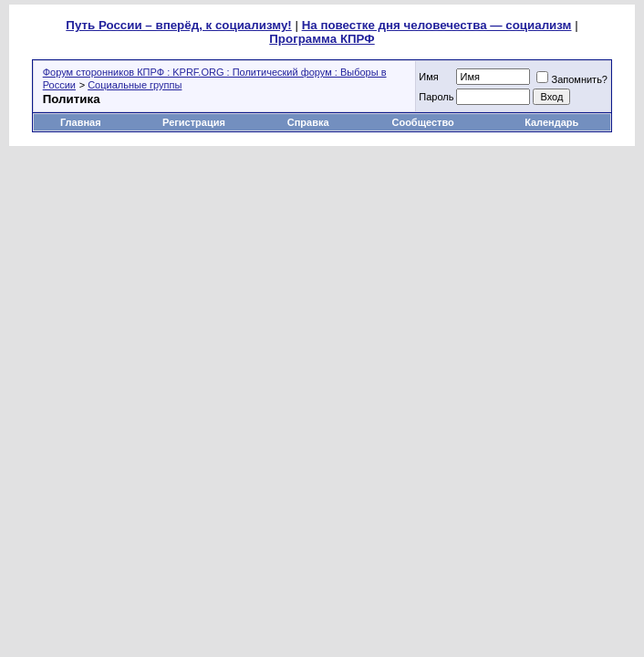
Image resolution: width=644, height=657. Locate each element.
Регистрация (194, 122)
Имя (428, 77)
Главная (81, 122)
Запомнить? (572, 79)
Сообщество (424, 122)
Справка (308, 122)
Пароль (436, 97)
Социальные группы (135, 85)
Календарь (551, 122)
